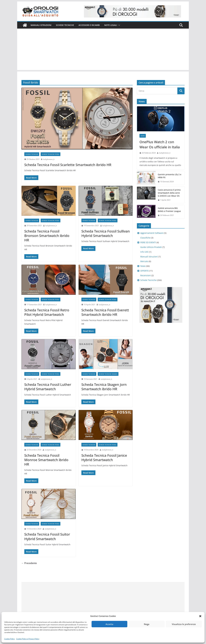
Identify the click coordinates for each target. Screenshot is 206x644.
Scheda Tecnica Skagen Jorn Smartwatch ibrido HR (104, 387)
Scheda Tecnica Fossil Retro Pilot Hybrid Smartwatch (47, 312)
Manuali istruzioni (41, 25)
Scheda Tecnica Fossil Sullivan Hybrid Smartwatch (106, 233)
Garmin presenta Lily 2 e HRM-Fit (170, 176)
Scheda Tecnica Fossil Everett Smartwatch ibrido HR (105, 312)
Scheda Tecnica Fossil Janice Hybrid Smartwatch (104, 458)
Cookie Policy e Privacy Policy (28, 639)
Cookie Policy (10, 639)
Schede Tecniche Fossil (50, 154)
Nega (147, 624)
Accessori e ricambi (89, 25)
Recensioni (146, 275)
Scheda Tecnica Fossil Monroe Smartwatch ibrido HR (46, 460)
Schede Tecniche (65, 25)
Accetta (109, 624)
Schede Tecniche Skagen (108, 374)
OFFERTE (144, 271)
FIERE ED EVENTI (148, 242)
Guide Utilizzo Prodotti (151, 247)
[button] (200, 616)
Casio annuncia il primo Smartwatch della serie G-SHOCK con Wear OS (169, 193)
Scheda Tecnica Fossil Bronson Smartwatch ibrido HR (47, 236)
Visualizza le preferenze (184, 624)
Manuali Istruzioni (149, 257)
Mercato (144, 261)
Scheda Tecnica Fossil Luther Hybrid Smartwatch (48, 387)
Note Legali (111, 25)
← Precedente (29, 563)
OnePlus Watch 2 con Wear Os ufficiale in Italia (160, 144)
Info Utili (144, 252)
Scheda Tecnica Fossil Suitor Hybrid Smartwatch (47, 536)
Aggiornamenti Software (152, 233)
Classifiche (145, 238)
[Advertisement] (103, 50)
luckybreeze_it (49, 159)
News (143, 136)
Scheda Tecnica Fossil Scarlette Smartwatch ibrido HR (68, 165)
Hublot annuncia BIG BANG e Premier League (169, 210)
